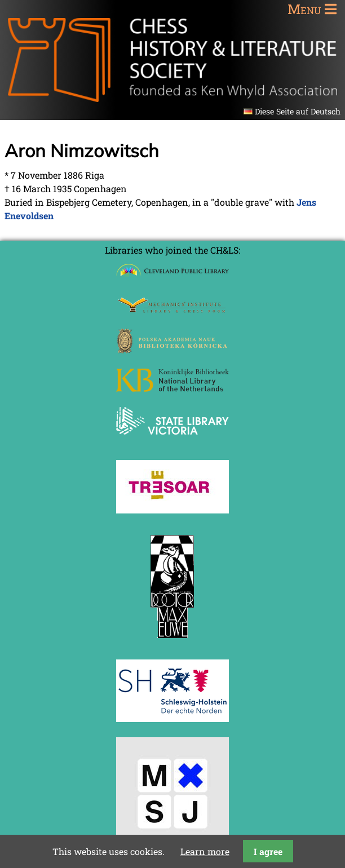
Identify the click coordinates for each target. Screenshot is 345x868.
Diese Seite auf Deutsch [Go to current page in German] (298, 111)
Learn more (205, 851)
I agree (268, 851)
